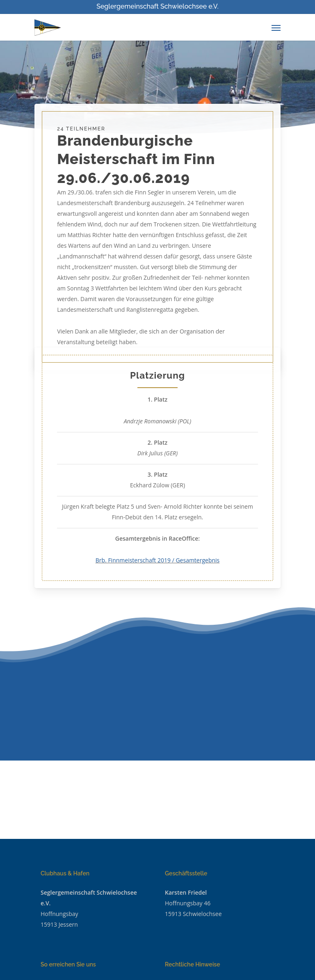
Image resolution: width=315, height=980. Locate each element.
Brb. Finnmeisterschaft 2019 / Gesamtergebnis (158, 560)
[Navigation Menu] (276, 27)
